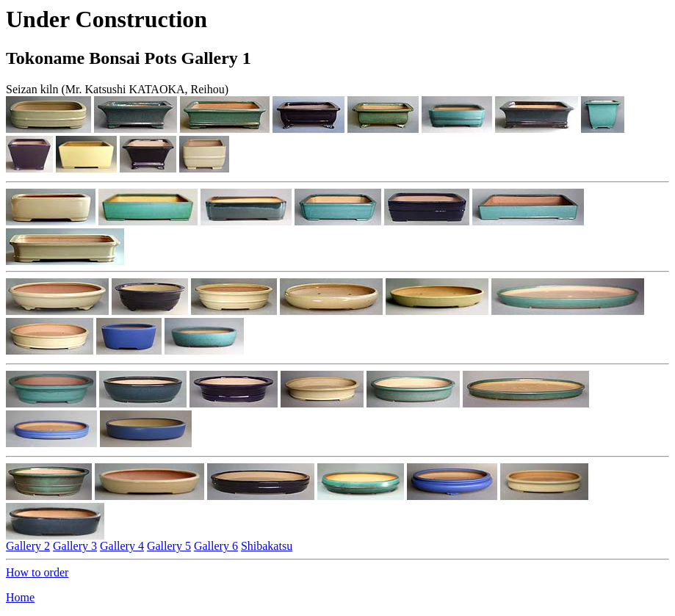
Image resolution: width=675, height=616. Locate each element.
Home (20, 597)
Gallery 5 (169, 546)
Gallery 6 (216, 546)
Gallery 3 (75, 546)
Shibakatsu (267, 546)
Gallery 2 (28, 546)
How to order (37, 572)
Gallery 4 (122, 546)
